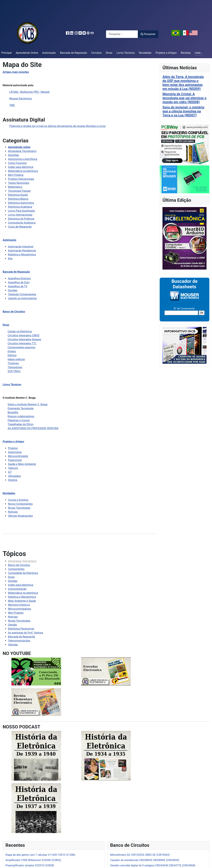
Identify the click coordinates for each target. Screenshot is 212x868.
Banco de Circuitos (14, 312)
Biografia (13, 412)
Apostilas (13, 155)
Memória (14, 605)
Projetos (13, 448)
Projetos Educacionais (21, 179)
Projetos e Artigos (166, 53)
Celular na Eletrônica (20, 331)
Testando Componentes (22, 294)
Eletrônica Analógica (20, 207)
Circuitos (96, 53)
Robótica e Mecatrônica (22, 255)
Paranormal (15, 460)
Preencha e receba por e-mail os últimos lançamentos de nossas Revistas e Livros (57, 126)
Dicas (109, 53)
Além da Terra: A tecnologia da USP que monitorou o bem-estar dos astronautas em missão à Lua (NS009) (183, 83)
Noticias (13, 512)
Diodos (12, 351)
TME (12, 105)
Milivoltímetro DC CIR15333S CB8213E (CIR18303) (140, 855)
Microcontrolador (18, 456)
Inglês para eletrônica (21, 167)
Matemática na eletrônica (23, 171)
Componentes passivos (21, 347)
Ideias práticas (16, 359)
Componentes (16, 569)
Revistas (186, 53)
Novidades (145, 53)
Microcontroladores (19, 609)
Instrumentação (17, 589)
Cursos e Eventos (18, 500)
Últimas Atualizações (20, 516)
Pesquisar (148, 34)
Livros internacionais (20, 215)
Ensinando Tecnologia (21, 408)
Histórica (25, 605)
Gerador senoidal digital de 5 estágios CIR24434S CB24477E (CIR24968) (153, 865)
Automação (49, 53)
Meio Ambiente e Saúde (22, 601)
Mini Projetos (16, 175)
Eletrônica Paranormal (21, 629)
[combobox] (122, 34)
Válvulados (14, 476)
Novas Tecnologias (19, 508)
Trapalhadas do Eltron (20, 424)
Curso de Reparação (20, 227)
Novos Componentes (20, 504)
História (13, 480)
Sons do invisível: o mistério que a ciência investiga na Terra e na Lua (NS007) (183, 111)
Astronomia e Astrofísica (23, 159)
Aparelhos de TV (18, 286)
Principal (6, 53)
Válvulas (13, 645)
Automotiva (15, 452)
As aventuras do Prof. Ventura (26, 633)
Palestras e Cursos (19, 420)
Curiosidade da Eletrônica (23, 573)
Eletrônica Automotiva (21, 203)
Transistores (15, 367)
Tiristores (13, 363)
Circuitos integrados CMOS (24, 335)
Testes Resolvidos (19, 183)
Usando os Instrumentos (22, 298)
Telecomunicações (19, 641)
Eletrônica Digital (18, 195)
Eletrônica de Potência (21, 219)
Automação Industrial (21, 247)
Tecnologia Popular (19, 191)
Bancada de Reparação (74, 53)
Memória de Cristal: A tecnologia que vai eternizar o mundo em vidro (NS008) (184, 98)
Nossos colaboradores (21, 416)
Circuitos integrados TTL (22, 343)
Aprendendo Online (27, 53)
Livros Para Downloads (21, 211)
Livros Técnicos (126, 53)
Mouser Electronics (21, 99)
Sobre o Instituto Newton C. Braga (27, 404)
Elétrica (12, 355)
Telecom (13, 468)
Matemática (15, 187)
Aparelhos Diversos (19, 278)
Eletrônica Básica (18, 199)
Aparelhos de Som (19, 282)
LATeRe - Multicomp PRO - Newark (29, 92)
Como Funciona (17, 163)
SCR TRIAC (14, 371)
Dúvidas (13, 290)
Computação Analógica (22, 223)
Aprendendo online (19, 147)
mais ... (199, 53)
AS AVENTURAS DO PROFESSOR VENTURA (33, 428)
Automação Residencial (22, 251)
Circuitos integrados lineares (24, 339)
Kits (10, 259)
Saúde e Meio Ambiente (22, 464)
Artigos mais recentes (16, 72)
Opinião (12, 625)
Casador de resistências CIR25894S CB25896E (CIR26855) (145, 860)
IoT (10, 472)
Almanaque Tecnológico (22, 151)
